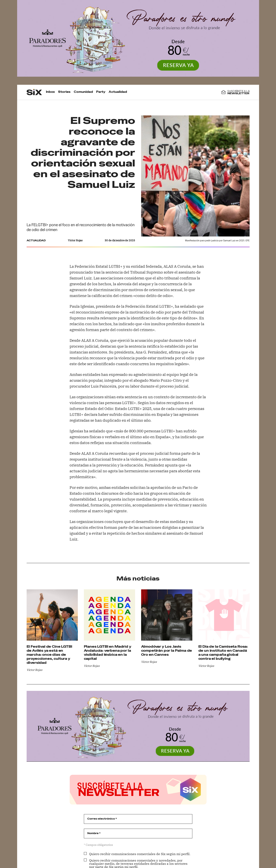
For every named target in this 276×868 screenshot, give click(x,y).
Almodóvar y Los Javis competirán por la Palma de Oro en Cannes (167, 651)
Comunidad (83, 92)
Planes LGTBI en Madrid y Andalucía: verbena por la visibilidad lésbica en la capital (108, 653)
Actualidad (118, 92)
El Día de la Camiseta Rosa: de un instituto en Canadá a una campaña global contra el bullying (223, 653)
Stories (64, 92)
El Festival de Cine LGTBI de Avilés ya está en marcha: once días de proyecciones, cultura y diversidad (49, 655)
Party (101, 92)
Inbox (50, 92)
